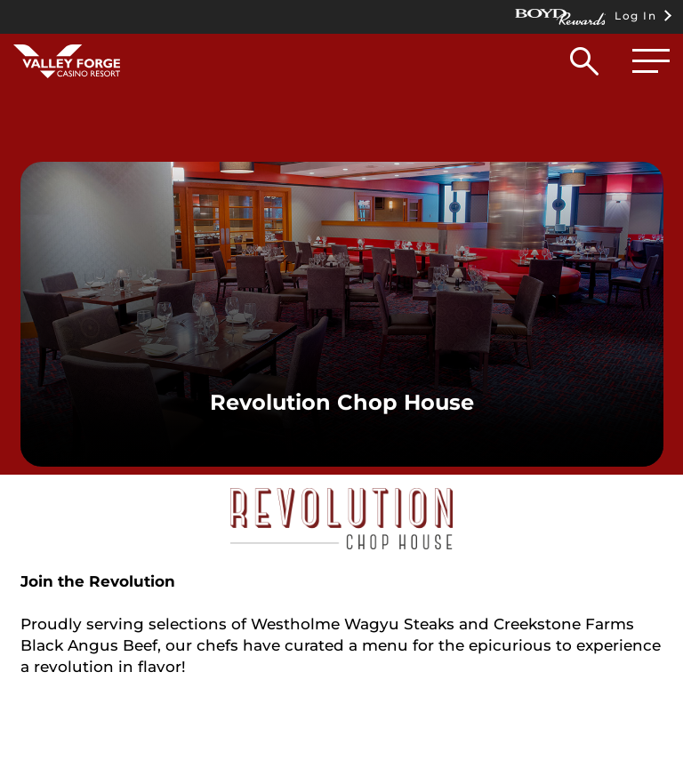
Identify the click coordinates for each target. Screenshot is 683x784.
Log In (586, 17)
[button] (584, 65)
